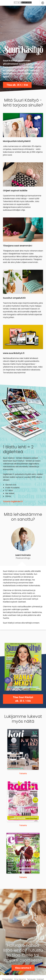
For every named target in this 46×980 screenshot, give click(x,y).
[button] (43, 3)
